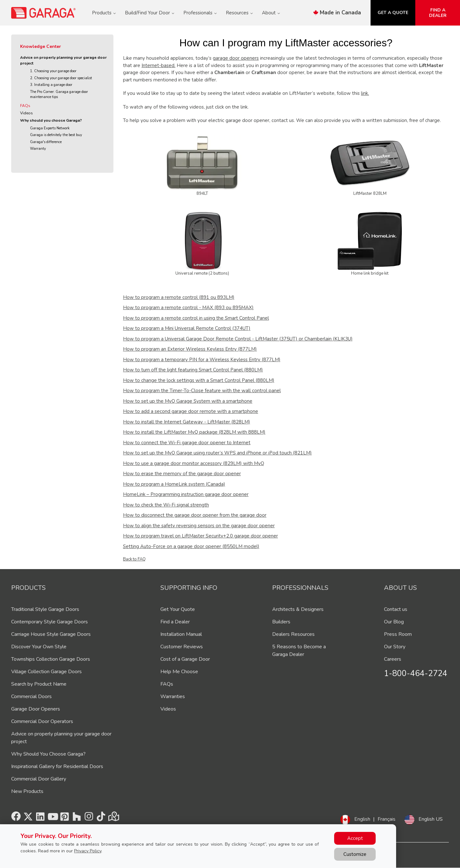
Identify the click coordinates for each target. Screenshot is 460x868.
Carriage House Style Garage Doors (51, 634)
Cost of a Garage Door (185, 659)
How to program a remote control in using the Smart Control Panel (196, 318)
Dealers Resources (293, 634)
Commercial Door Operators (42, 721)
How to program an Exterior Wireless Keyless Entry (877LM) (190, 349)
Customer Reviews (182, 647)
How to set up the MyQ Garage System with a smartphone (188, 401)
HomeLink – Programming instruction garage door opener (186, 494)
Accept (355, 838)
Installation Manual (181, 634)
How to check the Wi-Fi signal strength (166, 505)
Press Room (398, 634)
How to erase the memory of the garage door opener (182, 474)
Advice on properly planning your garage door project (63, 60)
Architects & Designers (298, 609)
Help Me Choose (179, 672)
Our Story (395, 647)
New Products (27, 791)
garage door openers (236, 58)
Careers (393, 659)
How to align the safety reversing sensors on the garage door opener (199, 526)
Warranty (38, 149)
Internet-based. (158, 65)
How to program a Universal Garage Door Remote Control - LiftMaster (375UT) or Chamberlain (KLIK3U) (238, 339)
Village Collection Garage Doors (46, 672)
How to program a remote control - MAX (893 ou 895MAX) (188, 308)
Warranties (173, 697)
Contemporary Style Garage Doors (50, 622)
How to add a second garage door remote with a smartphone (191, 411)
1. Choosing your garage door (53, 71)
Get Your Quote (178, 609)
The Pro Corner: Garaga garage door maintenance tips (59, 95)
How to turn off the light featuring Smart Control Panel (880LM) (193, 370)
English (362, 819)
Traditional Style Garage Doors (45, 609)
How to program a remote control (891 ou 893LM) (179, 297)
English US (431, 819)
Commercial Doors (31, 697)
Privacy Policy (88, 851)
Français (387, 819)
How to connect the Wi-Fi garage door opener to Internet (187, 443)
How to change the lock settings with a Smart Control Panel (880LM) (199, 380)
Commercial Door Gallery (39, 779)
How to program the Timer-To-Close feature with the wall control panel (202, 391)
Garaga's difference (46, 142)
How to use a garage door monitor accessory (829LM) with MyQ (194, 463)
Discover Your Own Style (39, 647)
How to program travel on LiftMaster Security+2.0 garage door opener (200, 536)
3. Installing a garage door (51, 85)
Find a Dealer (175, 622)
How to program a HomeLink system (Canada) (174, 484)
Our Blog (394, 622)
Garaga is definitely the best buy (56, 135)
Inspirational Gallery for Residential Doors (57, 766)
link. (365, 93)
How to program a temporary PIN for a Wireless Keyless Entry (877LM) (202, 360)
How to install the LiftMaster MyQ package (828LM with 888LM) (194, 432)
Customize (355, 854)
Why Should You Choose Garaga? (48, 754)
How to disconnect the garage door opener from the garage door (195, 515)
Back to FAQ (134, 559)
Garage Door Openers (36, 709)
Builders (281, 622)
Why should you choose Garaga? (51, 120)
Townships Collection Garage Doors (51, 659)
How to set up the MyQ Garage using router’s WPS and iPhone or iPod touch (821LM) (217, 453)
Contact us (396, 609)
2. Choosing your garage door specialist (61, 78)
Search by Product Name (39, 684)
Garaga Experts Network (50, 128)
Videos (27, 113)
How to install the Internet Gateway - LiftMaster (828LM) (187, 422)
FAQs (25, 106)
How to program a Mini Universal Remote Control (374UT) (187, 328)
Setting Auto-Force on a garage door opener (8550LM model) (191, 546)
